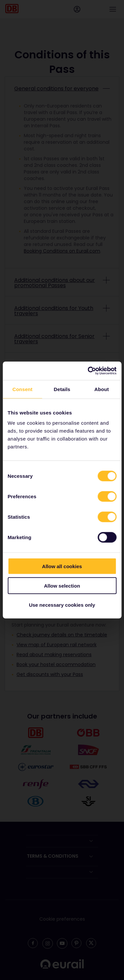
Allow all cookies (62, 566)
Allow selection (62, 585)
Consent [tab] (22, 389)
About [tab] (102, 389)
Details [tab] (62, 389)
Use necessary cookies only (62, 605)
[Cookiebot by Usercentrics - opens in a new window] (88, 371)
